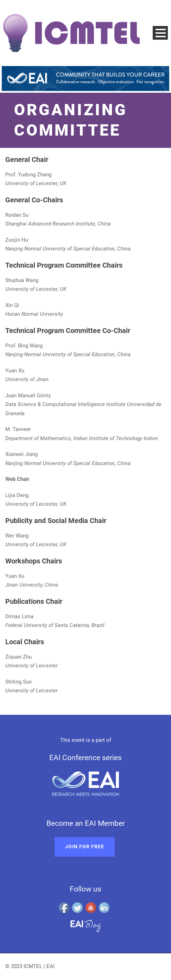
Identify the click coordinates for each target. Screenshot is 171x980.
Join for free (85, 847)
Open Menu (160, 33)
